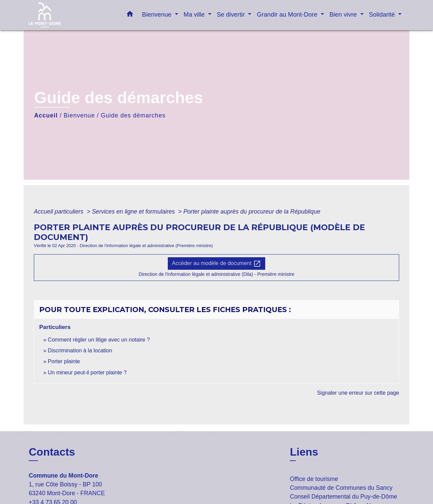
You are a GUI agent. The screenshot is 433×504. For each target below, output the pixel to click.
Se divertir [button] (232, 14)
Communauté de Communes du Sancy (341, 488)
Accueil (46, 115)
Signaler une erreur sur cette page (358, 393)
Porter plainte (64, 361)
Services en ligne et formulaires (134, 212)
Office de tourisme (314, 479)
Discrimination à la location (80, 350)
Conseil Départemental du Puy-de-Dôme (344, 497)
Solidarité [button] (383, 14)
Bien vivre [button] (344, 14)
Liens (304, 452)
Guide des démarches (133, 115)
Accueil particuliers (60, 212)
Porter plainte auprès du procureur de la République (252, 212)
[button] (130, 15)
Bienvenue (79, 115)
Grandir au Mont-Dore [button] (288, 14)
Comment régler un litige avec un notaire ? (99, 340)
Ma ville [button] (195, 14)
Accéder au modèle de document (216, 264)
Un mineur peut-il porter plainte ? (87, 372)
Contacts (52, 452)
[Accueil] (71, 15)
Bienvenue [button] (158, 14)
